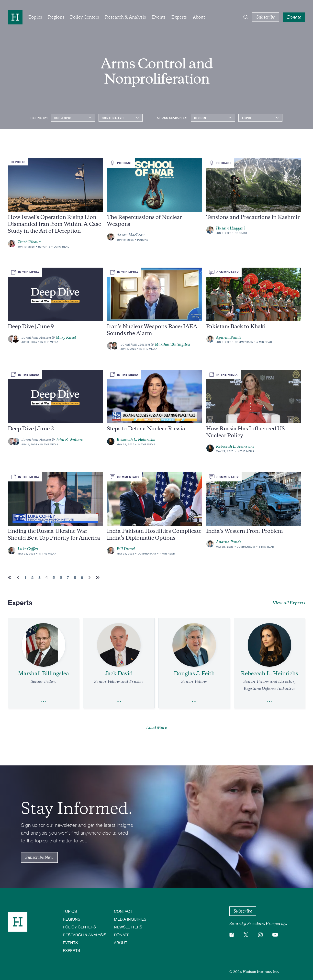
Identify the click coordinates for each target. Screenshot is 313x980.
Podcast (144, 240)
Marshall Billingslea (172, 344)
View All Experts (289, 603)
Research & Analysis (125, 17)
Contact (123, 911)
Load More (156, 728)
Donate (122, 935)
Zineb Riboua (29, 242)
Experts (179, 17)
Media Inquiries (130, 919)
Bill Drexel (126, 549)
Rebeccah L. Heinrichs (136, 440)
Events (159, 17)
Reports (44, 247)
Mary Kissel (66, 338)
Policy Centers (85, 17)
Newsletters (128, 927)
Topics (35, 17)
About (199, 17)
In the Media (49, 342)
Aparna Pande (229, 338)
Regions (56, 17)
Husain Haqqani (230, 228)
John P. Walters (69, 440)
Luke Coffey (28, 549)
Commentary (244, 342)
